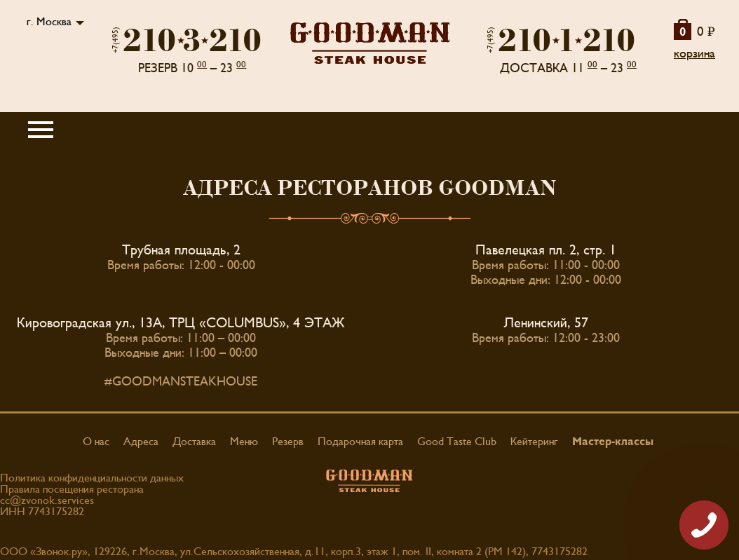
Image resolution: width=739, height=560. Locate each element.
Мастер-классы (613, 442)
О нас (96, 442)
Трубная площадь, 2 (181, 250)
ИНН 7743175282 (42, 512)
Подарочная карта (360, 442)
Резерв (288, 442)
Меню (244, 442)
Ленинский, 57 (546, 323)
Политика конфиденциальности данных (92, 478)
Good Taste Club (457, 442)
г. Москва (49, 22)
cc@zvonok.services (47, 500)
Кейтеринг (534, 442)
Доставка (194, 442)
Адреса (141, 442)
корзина (694, 54)
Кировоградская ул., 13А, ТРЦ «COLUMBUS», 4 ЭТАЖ (181, 323)
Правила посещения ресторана (72, 489)
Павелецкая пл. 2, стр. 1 (546, 250)
